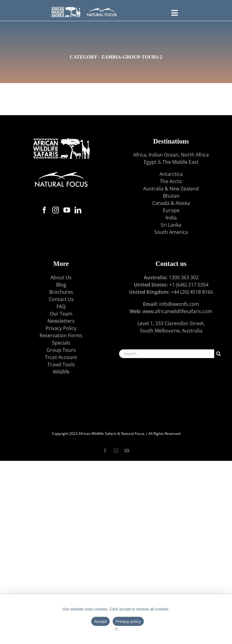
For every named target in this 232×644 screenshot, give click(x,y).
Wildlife (61, 372)
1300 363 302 (184, 277)
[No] (116, 628)
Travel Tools (61, 364)
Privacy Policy (61, 328)
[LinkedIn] (78, 210)
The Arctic (171, 181)
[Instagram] (56, 210)
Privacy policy (128, 621)
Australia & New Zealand (171, 189)
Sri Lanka (171, 225)
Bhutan (171, 196)
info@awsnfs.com (179, 304)
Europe (171, 210)
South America (171, 232)
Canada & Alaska (171, 203)
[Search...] (167, 354)
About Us (61, 277)
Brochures (61, 292)
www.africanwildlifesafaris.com (177, 311)
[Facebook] (44, 210)
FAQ (61, 306)
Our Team (61, 314)
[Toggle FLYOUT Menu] (174, 12)
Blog (61, 285)
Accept (100, 621)
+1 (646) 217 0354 (189, 285)
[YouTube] (67, 210)
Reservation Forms (61, 335)
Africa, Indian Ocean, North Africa (171, 155)
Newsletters (61, 321)
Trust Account (61, 357)
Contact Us (61, 299)
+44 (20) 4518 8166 (192, 292)
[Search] (219, 354)
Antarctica (171, 174)
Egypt (150, 162)
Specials (61, 343)
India (171, 218)
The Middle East (180, 162)
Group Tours (61, 350)
